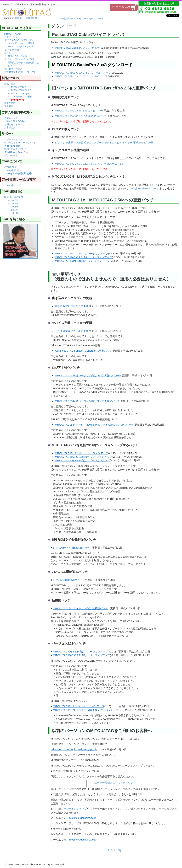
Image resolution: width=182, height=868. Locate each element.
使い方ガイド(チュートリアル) (20, 143)
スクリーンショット (14, 37)
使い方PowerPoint (17, 152)
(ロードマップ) (20, 72)
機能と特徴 (10, 103)
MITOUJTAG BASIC (21, 90)
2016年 (15, 207)
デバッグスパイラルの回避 (21, 59)
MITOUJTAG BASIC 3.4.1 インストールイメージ (83, 73)
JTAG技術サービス (14, 185)
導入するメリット (13, 53)
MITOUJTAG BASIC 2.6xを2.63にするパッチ (81, 116)
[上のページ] (114, 850)
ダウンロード (97, 18)
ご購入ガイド (11, 118)
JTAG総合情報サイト (68, 18)
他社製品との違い (13, 69)
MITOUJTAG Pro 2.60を (69, 164)
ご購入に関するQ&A (14, 121)
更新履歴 (9, 106)
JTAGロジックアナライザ (21, 47)
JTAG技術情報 (12, 170)
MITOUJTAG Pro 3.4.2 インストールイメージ (81, 76)
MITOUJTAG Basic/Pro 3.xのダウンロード (92, 65)
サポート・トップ (13, 139)
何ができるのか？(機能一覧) (18, 40)
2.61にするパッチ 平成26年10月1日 (103, 164)
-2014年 (15, 213)
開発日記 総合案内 (14, 197)
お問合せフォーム (13, 124)
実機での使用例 (12, 146)
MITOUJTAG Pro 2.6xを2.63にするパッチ (79, 111)
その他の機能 (14, 50)
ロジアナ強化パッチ (66, 129)
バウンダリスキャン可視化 (21, 43)
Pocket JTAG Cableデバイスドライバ (77, 48)
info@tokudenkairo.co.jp (145, 188)
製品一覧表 (10, 84)
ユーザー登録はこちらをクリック (114, 783)
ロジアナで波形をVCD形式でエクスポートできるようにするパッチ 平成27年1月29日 (104, 143)
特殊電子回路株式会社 (26, 18)
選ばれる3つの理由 (17, 56)
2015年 (15, 210)
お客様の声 (10, 128)
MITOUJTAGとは (13, 34)
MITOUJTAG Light (20, 93)
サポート (84, 18)
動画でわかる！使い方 (15, 149)
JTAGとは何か (12, 167)
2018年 (15, 200)
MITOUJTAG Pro (20, 87)
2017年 (15, 204)
